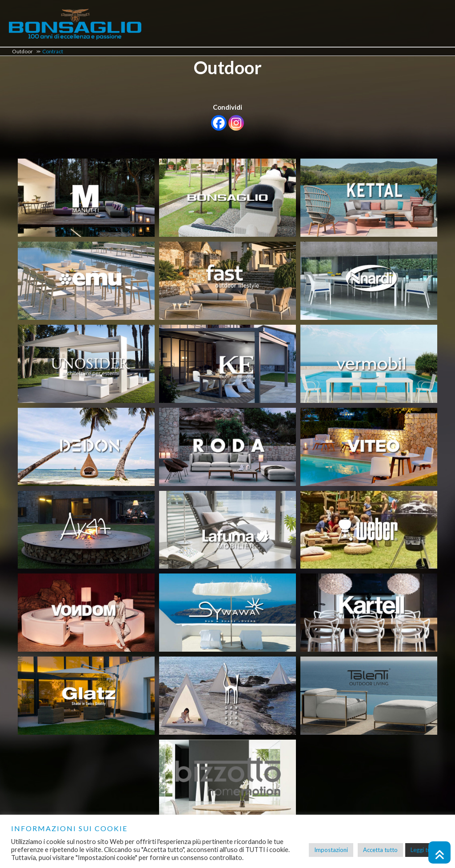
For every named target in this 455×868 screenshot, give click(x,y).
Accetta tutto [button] (380, 850)
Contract (53, 51)
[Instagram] (236, 123)
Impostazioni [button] (331, 850)
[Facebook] (219, 123)
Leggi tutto (425, 850)
